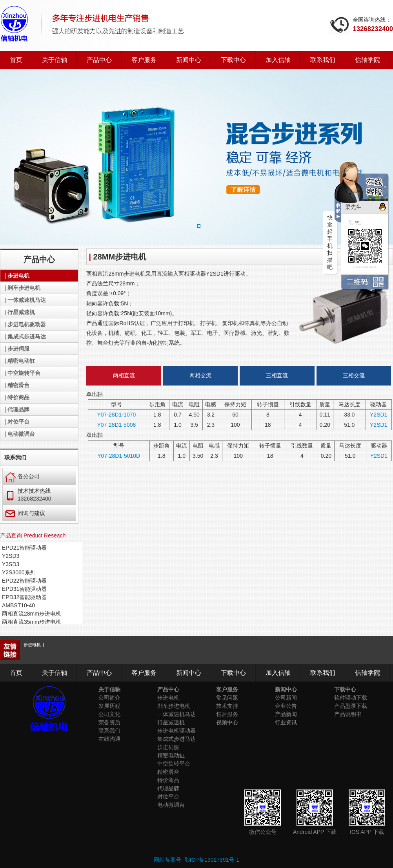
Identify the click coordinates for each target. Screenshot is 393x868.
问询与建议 (25, 513)
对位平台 (18, 422)
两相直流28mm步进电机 (32, 614)
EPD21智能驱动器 (24, 548)
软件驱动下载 (351, 698)
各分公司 (22, 476)
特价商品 (18, 397)
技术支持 (227, 706)
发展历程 (109, 706)
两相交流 (200, 375)
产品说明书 (348, 714)
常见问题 (227, 698)
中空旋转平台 (24, 373)
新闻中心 (189, 60)
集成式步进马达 (27, 336)
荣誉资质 (109, 722)
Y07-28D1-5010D (119, 456)
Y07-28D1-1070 (116, 415)
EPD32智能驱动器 (24, 597)
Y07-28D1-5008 (116, 425)
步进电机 (18, 276)
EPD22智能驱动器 (24, 581)
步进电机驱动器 (27, 324)
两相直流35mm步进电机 (32, 622)
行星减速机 (21, 312)
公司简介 (109, 698)
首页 (16, 60)
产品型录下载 (351, 706)
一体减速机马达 (27, 300)
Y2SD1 (378, 415)
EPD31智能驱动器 (24, 589)
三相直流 (277, 375)
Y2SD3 (11, 556)
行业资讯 (286, 722)
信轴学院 (368, 60)
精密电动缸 (21, 361)
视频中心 (227, 722)
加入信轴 (278, 60)
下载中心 (233, 60)
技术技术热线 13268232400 (28, 495)
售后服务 (227, 714)
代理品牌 (18, 409)
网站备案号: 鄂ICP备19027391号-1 (196, 860)
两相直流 (124, 375)
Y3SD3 (11, 564)
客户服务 (144, 60)
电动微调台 (21, 434)
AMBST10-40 (18, 605)
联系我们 (323, 60)
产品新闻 (286, 714)
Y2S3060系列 (19, 572)
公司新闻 (286, 698)
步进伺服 (18, 349)
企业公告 (286, 706)
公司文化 (109, 714)
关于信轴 (55, 60)
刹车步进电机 (24, 288)
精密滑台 (18, 385)
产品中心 (99, 60)
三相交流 (354, 375)
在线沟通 (109, 739)
